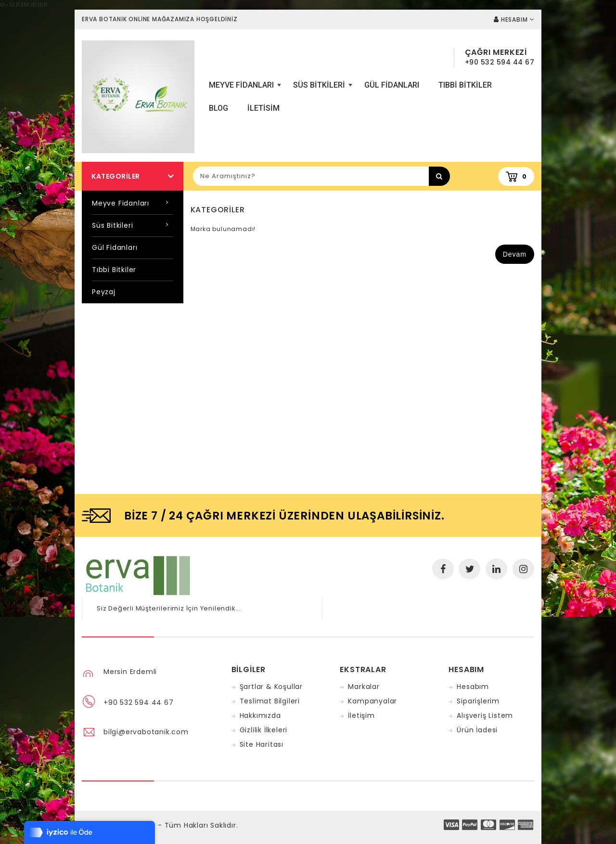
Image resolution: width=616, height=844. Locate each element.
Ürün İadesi (477, 730)
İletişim (361, 715)
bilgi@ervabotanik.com (146, 732)
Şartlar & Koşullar (271, 687)
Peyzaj (104, 292)
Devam (515, 254)
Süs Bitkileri (321, 89)
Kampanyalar (372, 701)
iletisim (263, 108)
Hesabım (473, 687)
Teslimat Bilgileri (270, 701)
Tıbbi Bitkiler (465, 85)
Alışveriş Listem (485, 715)
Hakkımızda (260, 715)
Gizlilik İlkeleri (264, 730)
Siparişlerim (478, 701)
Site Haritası (262, 744)
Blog (218, 108)
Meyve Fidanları (244, 89)
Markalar (364, 687)
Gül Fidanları (392, 85)
